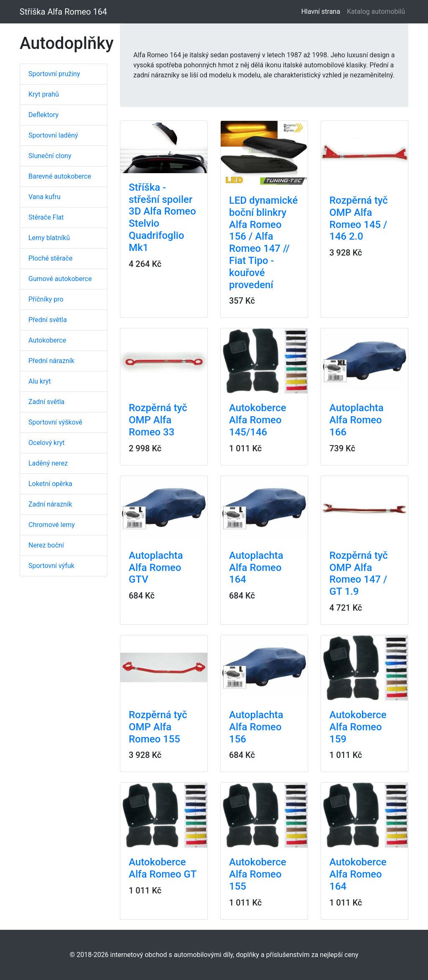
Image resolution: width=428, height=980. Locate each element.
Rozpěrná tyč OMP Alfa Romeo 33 (158, 420)
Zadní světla (46, 402)
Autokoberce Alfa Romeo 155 (258, 874)
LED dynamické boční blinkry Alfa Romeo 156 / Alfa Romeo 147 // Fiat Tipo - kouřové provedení (263, 243)
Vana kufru (45, 197)
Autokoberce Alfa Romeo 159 (358, 727)
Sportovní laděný (53, 135)
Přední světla (48, 320)
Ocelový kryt (47, 443)
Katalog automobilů (376, 12)
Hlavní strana (322, 11)
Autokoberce (47, 340)
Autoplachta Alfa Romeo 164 (256, 568)
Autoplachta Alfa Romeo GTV (156, 568)
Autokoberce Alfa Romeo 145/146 (258, 420)
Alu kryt (40, 381)
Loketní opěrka (50, 484)
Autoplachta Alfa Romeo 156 (256, 727)
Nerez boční (46, 545)
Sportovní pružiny (54, 74)
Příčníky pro (46, 299)
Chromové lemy (52, 525)
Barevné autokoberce (60, 176)
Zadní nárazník (50, 504)
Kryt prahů (44, 94)
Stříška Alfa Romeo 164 (63, 12)
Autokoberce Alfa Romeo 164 (358, 874)
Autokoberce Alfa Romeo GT (163, 868)
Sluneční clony (50, 156)
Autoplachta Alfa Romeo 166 (357, 420)
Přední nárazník (51, 361)
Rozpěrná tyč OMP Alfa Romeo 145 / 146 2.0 (359, 218)
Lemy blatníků (49, 238)
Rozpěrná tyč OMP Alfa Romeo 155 (158, 727)
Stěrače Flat (46, 217)
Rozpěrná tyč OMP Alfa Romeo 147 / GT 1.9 (359, 573)
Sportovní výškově (55, 422)
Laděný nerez (48, 463)
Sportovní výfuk (51, 566)
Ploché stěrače (50, 258)
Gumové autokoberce (60, 279)
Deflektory (43, 115)
